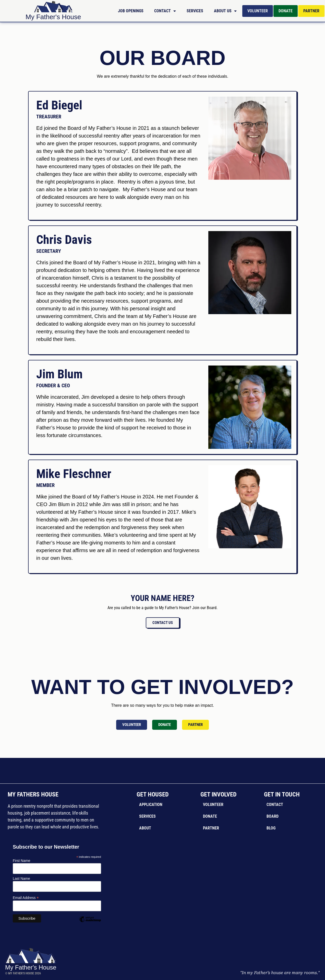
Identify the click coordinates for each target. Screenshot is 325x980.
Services (195, 11)
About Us (225, 11)
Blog (271, 828)
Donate (286, 11)
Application (151, 805)
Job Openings (131, 11)
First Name (21, 861)
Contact (165, 11)
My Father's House (53, 17)
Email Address (26, 898)
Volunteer (258, 11)
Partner (311, 11)
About (145, 828)
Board (273, 816)
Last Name (21, 879)
